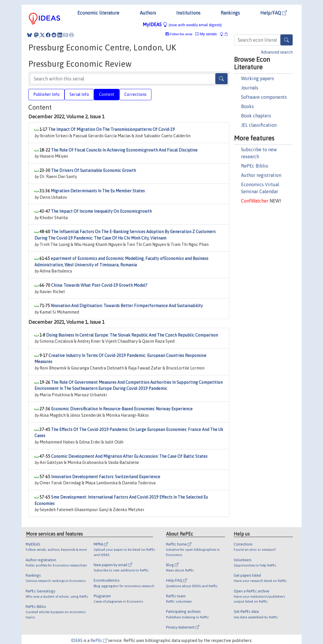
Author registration (261, 175)
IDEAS (77, 641)
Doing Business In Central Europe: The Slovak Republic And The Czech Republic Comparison (132, 335)
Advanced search (277, 52)
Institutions (188, 13)
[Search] (287, 40)
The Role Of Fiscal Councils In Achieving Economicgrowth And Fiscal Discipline (124, 150)
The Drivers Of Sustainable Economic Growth (94, 170)
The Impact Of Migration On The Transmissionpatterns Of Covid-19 (111, 129)
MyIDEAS (182, 24)
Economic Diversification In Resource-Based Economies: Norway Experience (122, 409)
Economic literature (98, 13)
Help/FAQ (274, 13)
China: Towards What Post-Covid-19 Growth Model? (99, 285)
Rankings (230, 13)
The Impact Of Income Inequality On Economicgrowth (101, 211)
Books (247, 106)
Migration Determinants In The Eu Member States (98, 191)
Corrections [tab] (135, 94)
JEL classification (259, 125)
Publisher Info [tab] (46, 94)
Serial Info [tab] (79, 94)
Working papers (257, 78)
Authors (148, 13)
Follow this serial (181, 34)
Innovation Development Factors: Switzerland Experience (106, 477)
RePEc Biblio (255, 166)
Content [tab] (107, 94)
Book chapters (256, 116)
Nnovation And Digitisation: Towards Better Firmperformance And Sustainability (127, 306)
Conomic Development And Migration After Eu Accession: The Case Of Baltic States (129, 456)
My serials (206, 34)
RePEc (99, 641)
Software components (264, 97)
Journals (250, 88)
